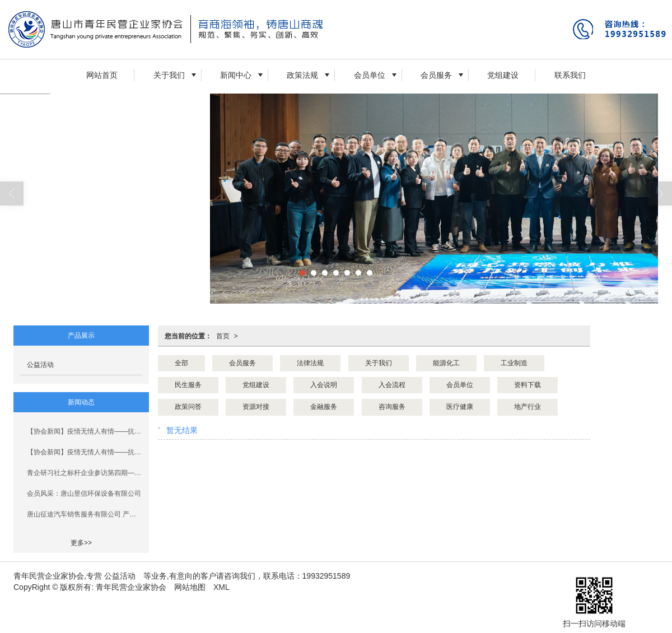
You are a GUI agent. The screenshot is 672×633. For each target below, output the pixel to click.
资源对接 (256, 407)
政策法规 (302, 75)
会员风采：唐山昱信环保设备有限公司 (84, 494)
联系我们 (570, 75)
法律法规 (310, 363)
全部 (181, 363)
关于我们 (169, 75)
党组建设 (503, 75)
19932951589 (326, 576)
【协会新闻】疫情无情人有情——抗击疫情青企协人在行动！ (85, 431)
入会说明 (324, 385)
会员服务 (436, 75)
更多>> (81, 543)
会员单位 (370, 75)
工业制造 (514, 363)
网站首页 (102, 75)
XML (221, 587)
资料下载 (528, 385)
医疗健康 (460, 407)
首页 (223, 336)
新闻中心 (236, 75)
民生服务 (188, 385)
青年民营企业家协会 (131, 587)
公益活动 (40, 365)
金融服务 (324, 407)
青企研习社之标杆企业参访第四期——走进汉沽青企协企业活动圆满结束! (85, 473)
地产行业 (528, 407)
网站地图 (190, 587)
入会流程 (392, 385)
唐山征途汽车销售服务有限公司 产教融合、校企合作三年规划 (85, 514)
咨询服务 (392, 407)
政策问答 (188, 407)
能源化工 (446, 363)
